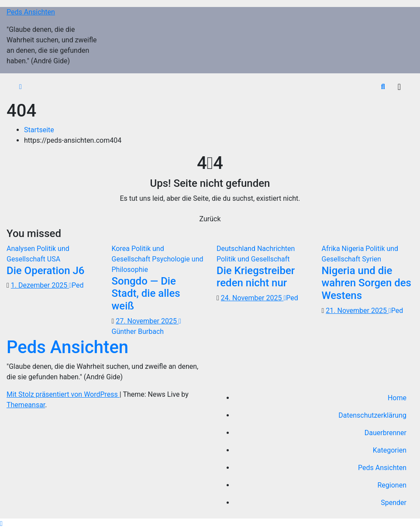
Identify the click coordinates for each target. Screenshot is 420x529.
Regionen (392, 485)
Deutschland (237, 249)
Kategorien (390, 450)
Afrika (332, 249)
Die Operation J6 (46, 271)
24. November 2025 (252, 298)
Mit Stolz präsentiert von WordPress (63, 394)
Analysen (22, 249)
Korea (122, 249)
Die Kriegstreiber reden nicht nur (256, 277)
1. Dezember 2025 (40, 285)
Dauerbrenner (386, 433)
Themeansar (26, 405)
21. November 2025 (357, 311)
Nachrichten (276, 249)
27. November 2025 (147, 321)
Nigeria (354, 249)
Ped (76, 285)
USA (54, 259)
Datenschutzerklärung (372, 415)
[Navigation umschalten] (399, 87)
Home (397, 398)
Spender (394, 503)
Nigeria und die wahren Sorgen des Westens (367, 283)
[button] (383, 87)
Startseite (39, 130)
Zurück (210, 219)
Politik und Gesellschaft (253, 259)
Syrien (372, 259)
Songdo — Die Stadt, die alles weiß (146, 294)
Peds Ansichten (31, 12)
